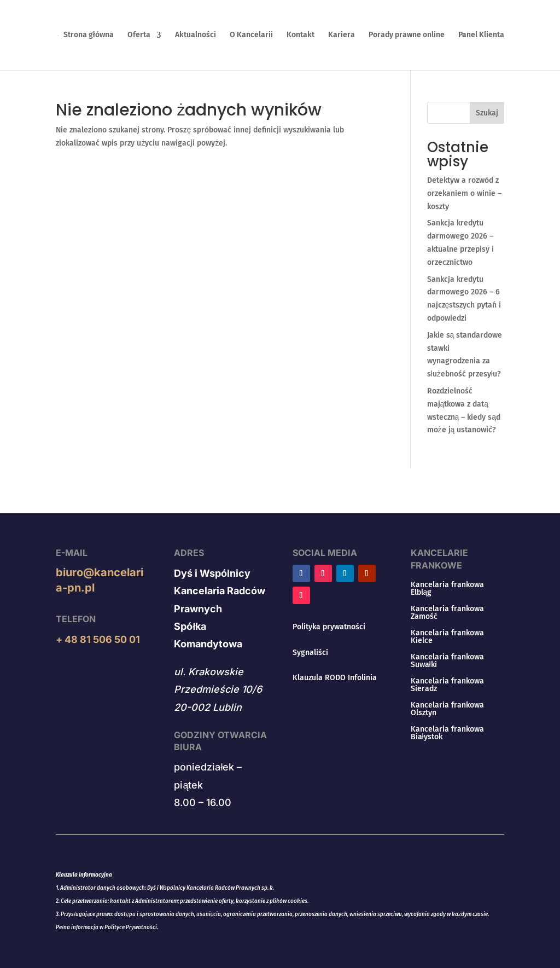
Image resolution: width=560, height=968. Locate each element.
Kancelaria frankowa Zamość (447, 613)
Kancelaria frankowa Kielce (447, 637)
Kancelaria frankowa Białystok (447, 734)
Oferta (139, 35)
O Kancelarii (251, 35)
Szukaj (487, 113)
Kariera (342, 35)
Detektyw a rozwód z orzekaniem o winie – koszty (464, 193)
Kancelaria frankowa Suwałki (447, 661)
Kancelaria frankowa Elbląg (447, 589)
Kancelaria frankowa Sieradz (447, 685)
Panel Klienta (481, 35)
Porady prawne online (407, 35)
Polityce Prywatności (131, 928)
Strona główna (89, 35)
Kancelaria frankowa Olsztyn (447, 709)
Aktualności (196, 35)
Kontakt (301, 35)
